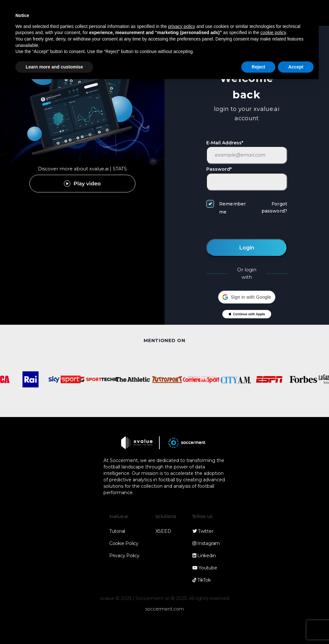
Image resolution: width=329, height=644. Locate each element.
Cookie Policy (124, 543)
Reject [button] (258, 67)
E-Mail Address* (225, 143)
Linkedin (204, 556)
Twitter (203, 531)
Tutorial (117, 531)
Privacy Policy (124, 556)
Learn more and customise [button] (54, 67)
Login (247, 248)
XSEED (163, 531)
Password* (219, 169)
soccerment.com (164, 609)
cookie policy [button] (273, 32)
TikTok (202, 580)
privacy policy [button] (182, 26)
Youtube (205, 568)
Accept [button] (296, 67)
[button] (247, 297)
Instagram (206, 543)
